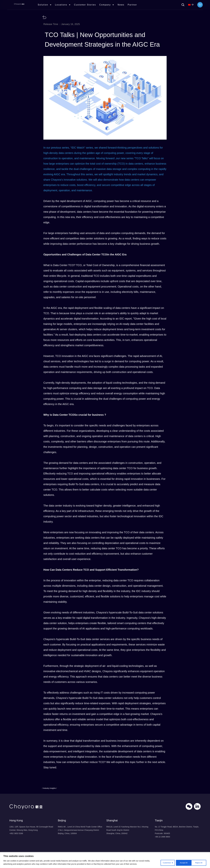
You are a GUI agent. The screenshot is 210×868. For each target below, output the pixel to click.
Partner (136, 6)
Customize (164, 863)
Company (110, 6)
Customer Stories (88, 6)
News (124, 6)
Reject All (182, 863)
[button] (183, 6)
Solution (48, 6)
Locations (66, 6)
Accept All (199, 863)
